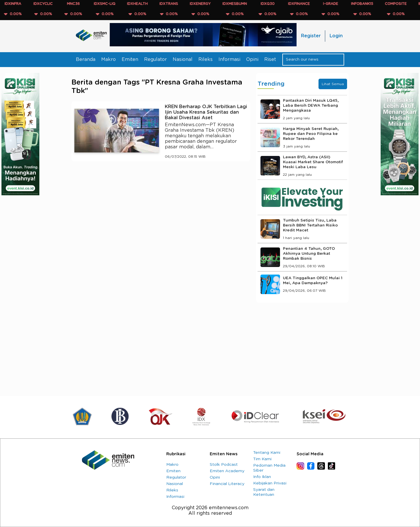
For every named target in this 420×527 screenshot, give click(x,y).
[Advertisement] (161, 220)
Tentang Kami (267, 453)
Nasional (183, 59)
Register (311, 36)
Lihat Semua (333, 84)
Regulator (155, 59)
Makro (108, 59)
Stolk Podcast (224, 465)
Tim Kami (262, 459)
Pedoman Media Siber (269, 468)
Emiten (130, 59)
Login (336, 36)
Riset (270, 59)
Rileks (205, 59)
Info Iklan (262, 477)
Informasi (229, 59)
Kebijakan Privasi (270, 483)
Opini (252, 59)
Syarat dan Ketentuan (264, 492)
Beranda (86, 59)
